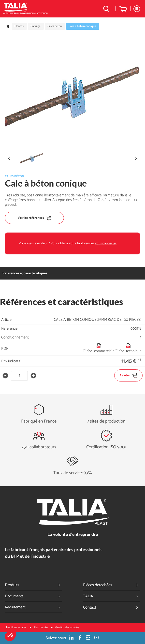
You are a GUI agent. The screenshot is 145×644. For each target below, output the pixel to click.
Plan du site (41, 627)
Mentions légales (17, 627)
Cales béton (55, 26)
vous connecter (106, 243)
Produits (34, 585)
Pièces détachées (112, 585)
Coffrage (36, 26)
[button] (10, 636)
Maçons (19, 26)
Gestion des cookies (67, 627)
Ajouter (128, 375)
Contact (112, 607)
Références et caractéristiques (25, 273)
